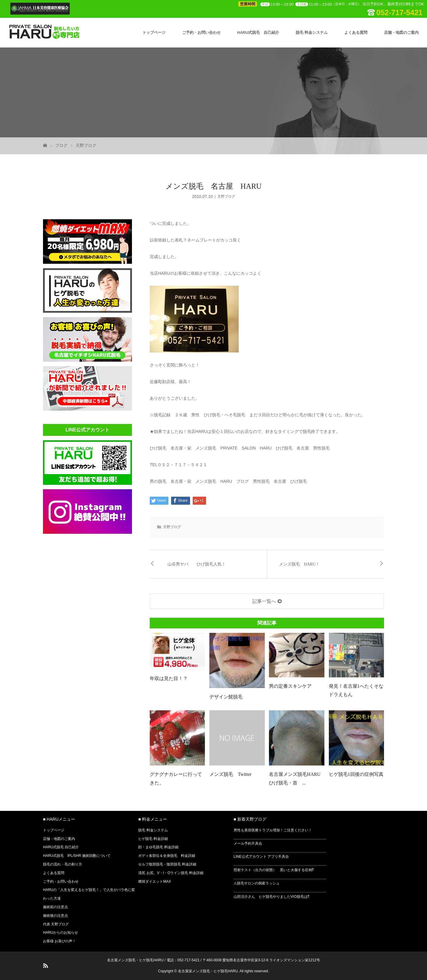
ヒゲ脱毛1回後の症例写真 (356, 774)
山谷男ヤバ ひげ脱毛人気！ (197, 564)
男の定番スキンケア (290, 686)
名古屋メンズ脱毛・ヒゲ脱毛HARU (135, 960)
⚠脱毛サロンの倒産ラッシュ (257, 883)
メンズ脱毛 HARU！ (299, 564)
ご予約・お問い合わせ (201, 32)
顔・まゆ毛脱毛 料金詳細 (158, 847)
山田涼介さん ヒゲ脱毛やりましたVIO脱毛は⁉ (271, 897)
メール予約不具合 (248, 844)
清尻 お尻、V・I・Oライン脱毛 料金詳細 (171, 873)
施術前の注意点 (55, 907)
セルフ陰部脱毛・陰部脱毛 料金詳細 (167, 864)
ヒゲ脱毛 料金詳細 (153, 839)
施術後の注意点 (55, 916)
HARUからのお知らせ (60, 933)
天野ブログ (86, 145)
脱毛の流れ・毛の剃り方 (63, 864)
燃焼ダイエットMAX (154, 881)
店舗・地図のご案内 (401, 32)
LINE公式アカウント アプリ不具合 (261, 857)
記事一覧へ (264, 601)
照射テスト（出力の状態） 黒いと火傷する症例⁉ (274, 870)
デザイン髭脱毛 (226, 697)
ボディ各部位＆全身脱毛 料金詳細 (167, 856)
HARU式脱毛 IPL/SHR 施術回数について (77, 856)
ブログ (61, 145)
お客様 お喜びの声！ (59, 941)
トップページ (154, 32)
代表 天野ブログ (56, 924)
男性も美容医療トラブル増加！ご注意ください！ (273, 830)
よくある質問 (356, 32)
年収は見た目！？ (169, 678)
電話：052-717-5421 (183, 960)
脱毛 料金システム (312, 32)
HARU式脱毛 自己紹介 (258, 32)
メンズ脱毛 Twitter (230, 774)
